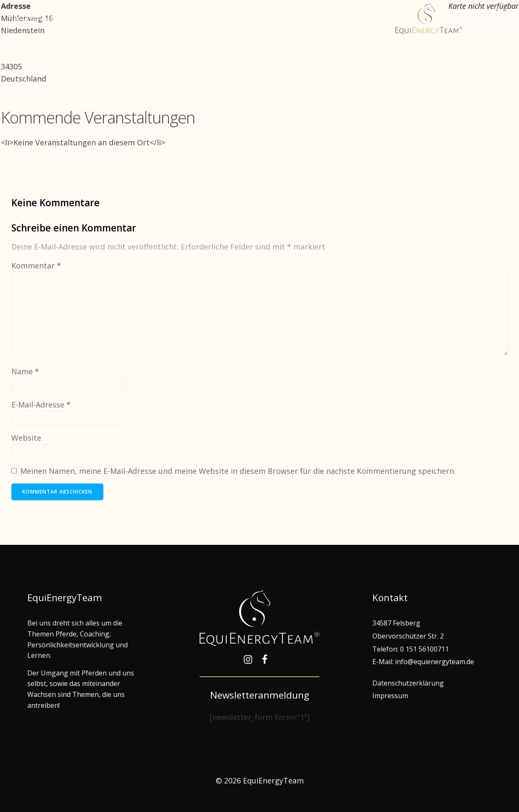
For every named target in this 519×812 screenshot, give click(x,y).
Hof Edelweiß (310, 18)
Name (25, 371)
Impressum (390, 696)
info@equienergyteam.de (435, 662)
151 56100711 (427, 649)
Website (26, 438)
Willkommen (37, 18)
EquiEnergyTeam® (237, 18)
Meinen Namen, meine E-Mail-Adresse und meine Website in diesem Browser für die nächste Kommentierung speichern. (238, 471)
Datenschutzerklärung (408, 683)
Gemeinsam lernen (110, 18)
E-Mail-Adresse (41, 405)
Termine (176, 18)
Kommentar (36, 265)
